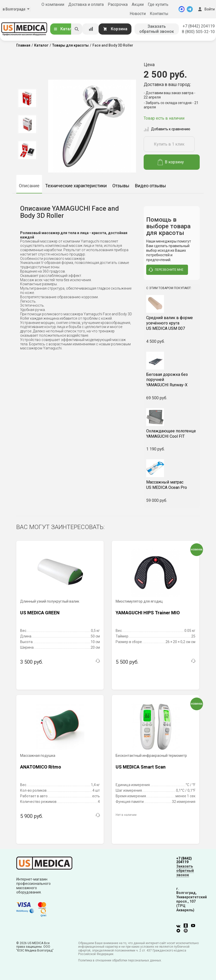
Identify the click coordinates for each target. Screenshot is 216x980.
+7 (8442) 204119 (199, 26)
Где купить (158, 4)
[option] (27, 98)
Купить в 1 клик (169, 144)
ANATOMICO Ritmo (41, 767)
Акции (138, 4)
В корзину (171, 162)
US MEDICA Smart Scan (141, 767)
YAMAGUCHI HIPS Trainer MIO (148, 613)
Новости (138, 14)
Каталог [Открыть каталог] (65, 29)
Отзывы (121, 186)
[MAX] (182, 9)
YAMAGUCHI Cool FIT (172, 434)
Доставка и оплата (86, 4)
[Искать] (77, 29)
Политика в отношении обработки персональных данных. (120, 960)
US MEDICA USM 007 (172, 323)
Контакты (159, 14)
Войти (206, 9)
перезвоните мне (166, 270)
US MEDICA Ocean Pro (172, 485)
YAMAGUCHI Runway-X (172, 380)
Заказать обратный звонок (157, 29)
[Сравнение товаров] (91, 29)
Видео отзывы (151, 186)
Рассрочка (118, 4)
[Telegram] (190, 9)
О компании (53, 4)
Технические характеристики (76, 186)
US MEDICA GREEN (40, 613)
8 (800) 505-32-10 (198, 32)
